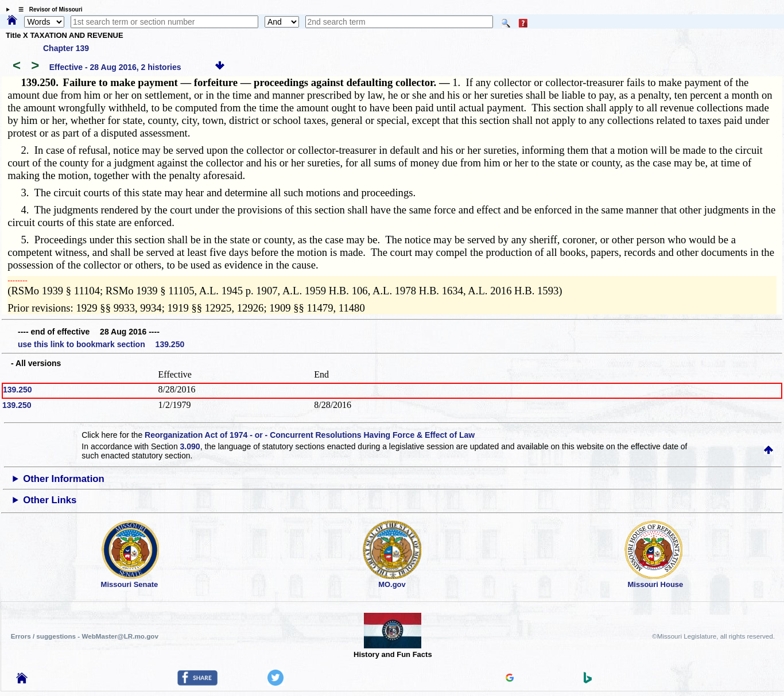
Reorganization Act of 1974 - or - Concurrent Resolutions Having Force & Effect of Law (310, 435)
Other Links (50, 500)
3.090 (190, 446)
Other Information (64, 479)
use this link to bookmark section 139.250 (101, 344)
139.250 (18, 390)
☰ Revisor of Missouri (48, 9)
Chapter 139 (66, 48)
